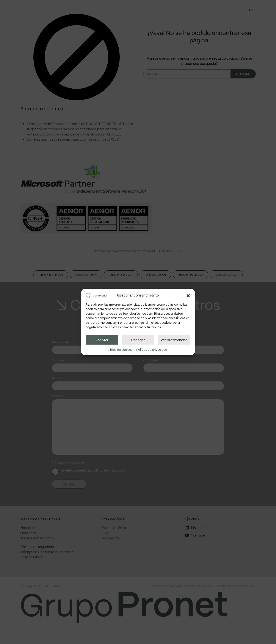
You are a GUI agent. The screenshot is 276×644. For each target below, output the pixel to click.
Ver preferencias (174, 340)
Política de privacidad (152, 350)
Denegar (138, 340)
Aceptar (102, 340)
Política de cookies (119, 350)
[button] (188, 295)
